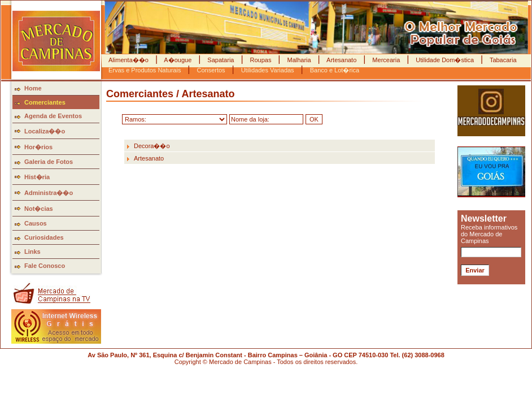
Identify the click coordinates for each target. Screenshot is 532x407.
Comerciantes (45, 102)
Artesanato (342, 60)
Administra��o (49, 193)
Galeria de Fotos (49, 162)
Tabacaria (502, 60)
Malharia (299, 60)
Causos (36, 223)
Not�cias (39, 209)
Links (32, 252)
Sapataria (221, 60)
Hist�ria (37, 177)
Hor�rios (38, 147)
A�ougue (178, 60)
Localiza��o (45, 131)
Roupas (260, 60)
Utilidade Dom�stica (445, 60)
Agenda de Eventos (53, 116)
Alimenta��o (129, 60)
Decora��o (152, 146)
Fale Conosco (45, 266)
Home (33, 88)
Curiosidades (44, 237)
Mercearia (386, 60)
